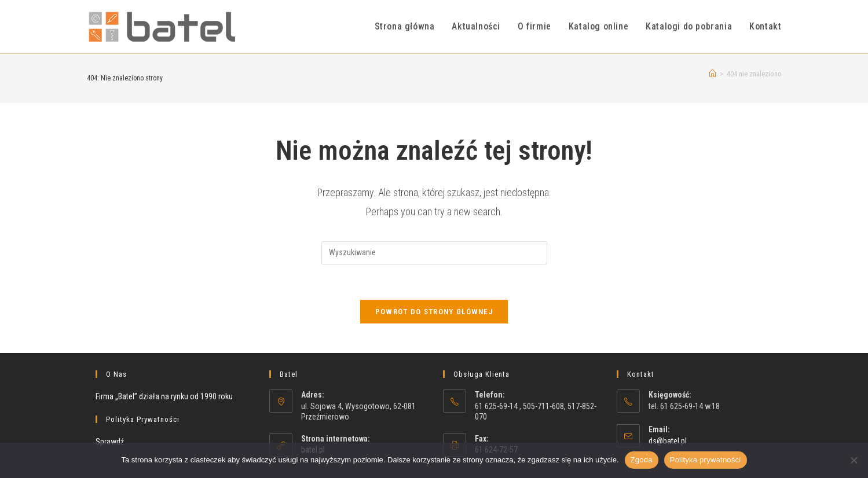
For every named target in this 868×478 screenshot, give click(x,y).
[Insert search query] (434, 253)
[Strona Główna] (713, 74)
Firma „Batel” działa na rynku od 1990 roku (164, 396)
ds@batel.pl (668, 441)
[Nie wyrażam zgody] (854, 460)
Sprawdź (110, 442)
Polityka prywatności (706, 460)
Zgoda (642, 460)
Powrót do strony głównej (434, 312)
